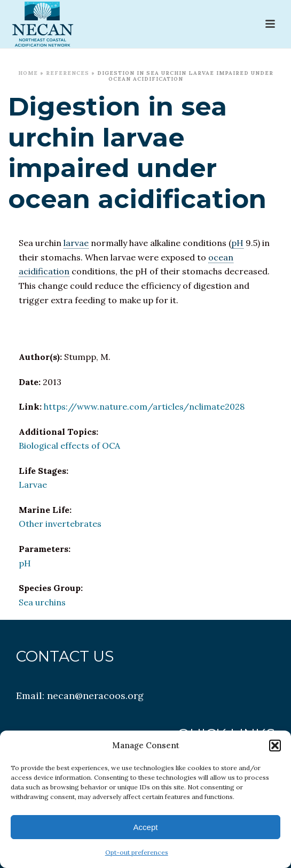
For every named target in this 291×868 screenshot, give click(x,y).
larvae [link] (76, 243)
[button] (275, 746)
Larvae (33, 485)
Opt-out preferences (137, 852)
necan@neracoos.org (95, 696)
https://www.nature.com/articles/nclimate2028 (144, 406)
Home (28, 73)
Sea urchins (42, 602)
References (68, 73)
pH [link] (237, 243)
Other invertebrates (60, 524)
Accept (146, 827)
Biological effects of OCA (69, 445)
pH (25, 563)
